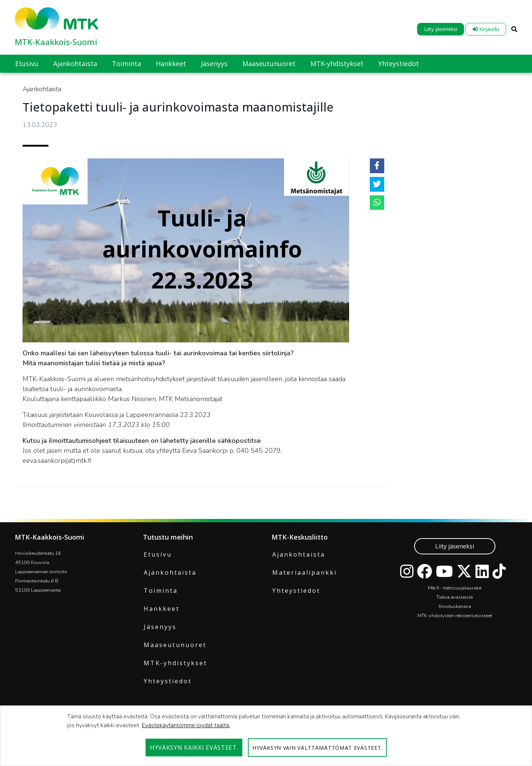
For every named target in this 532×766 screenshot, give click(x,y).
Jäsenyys (160, 627)
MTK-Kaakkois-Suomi (56, 42)
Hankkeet (162, 609)
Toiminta (161, 591)
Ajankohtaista (170, 572)
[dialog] (266, 736)
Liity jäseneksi (441, 29)
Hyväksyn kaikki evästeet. (194, 748)
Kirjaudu (486, 29)
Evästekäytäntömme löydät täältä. (186, 725)
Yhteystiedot (168, 681)
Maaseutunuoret (175, 645)
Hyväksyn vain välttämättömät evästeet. (317, 748)
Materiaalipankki (305, 572)
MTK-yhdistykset (175, 663)
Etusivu (158, 554)
